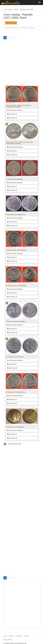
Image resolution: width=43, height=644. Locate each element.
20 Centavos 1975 (12, 392)
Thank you (19, 636)
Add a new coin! (11, 23)
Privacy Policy (8, 640)
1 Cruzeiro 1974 (11, 179)
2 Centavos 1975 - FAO (13, 286)
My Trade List (12, 118)
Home (5, 636)
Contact (26, 636)
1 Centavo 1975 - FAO (13, 250)
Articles (11, 636)
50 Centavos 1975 (12, 427)
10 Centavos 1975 (12, 357)
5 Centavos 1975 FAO (13, 321)
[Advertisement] (21, 63)
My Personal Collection (15, 110)
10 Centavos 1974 (12, 215)
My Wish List (12, 114)
